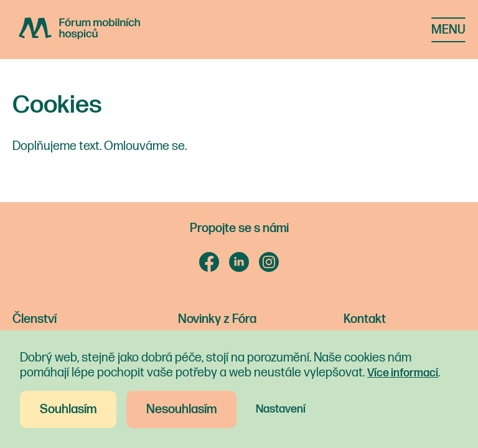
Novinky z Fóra (217, 319)
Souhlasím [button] (68, 409)
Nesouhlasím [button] (181, 409)
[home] (98, 28)
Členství (35, 319)
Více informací (403, 373)
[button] (448, 30)
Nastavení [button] (281, 409)
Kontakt (365, 319)
